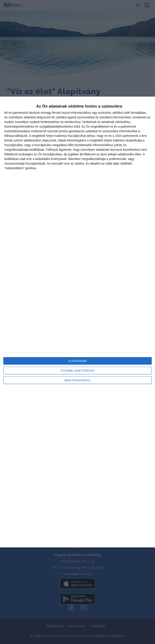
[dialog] (77, 322)
